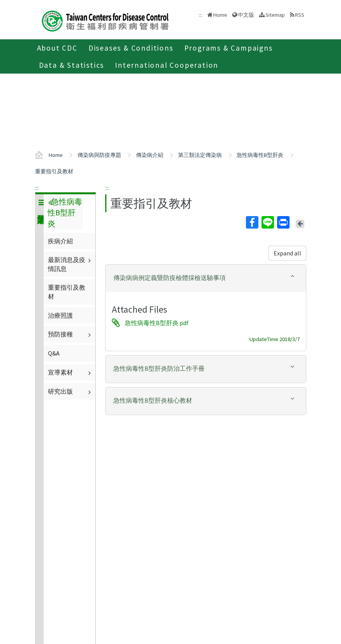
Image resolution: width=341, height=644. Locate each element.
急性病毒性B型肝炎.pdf (157, 323)
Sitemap (275, 15)
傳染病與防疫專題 (99, 155)
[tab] (206, 278)
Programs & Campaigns (229, 48)
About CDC (57, 48)
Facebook (252, 222)
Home (220, 15)
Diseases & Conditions (131, 48)
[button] (206, 278)
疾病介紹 (60, 241)
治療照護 (60, 315)
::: (37, 188)
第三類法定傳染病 (200, 155)
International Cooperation (167, 65)
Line (267, 222)
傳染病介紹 (150, 155)
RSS (300, 15)
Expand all (287, 253)
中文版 (246, 15)
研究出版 (70, 391)
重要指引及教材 (54, 171)
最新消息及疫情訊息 (70, 264)
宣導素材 (70, 372)
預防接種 (70, 334)
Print (283, 222)
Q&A (54, 353)
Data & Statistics (72, 65)
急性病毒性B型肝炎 (260, 155)
